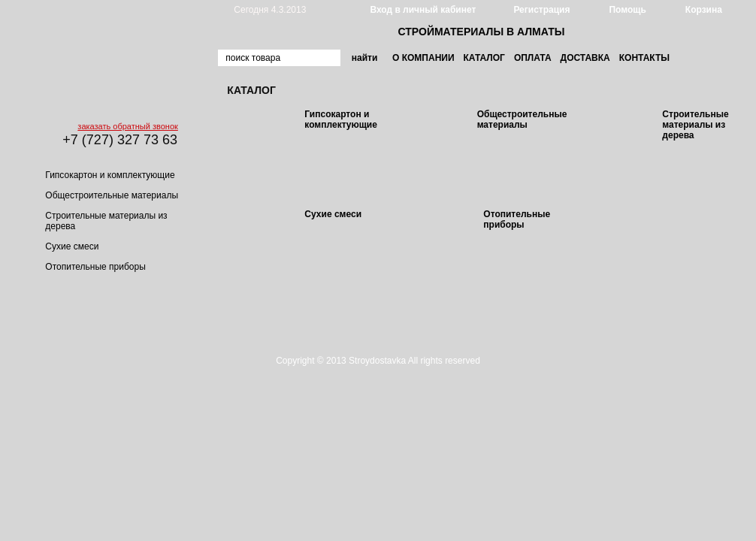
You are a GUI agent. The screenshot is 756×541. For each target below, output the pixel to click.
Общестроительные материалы (112, 195)
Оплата (533, 58)
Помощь (627, 10)
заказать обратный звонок (127, 126)
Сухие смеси (72, 246)
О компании (423, 58)
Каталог (484, 58)
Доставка (585, 58)
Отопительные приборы (95, 267)
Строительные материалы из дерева (695, 125)
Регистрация (541, 10)
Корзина (704, 10)
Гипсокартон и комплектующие (110, 175)
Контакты (644, 58)
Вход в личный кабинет (423, 10)
